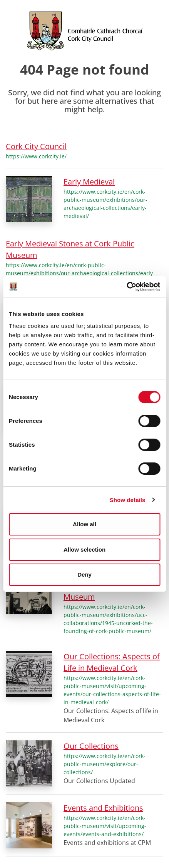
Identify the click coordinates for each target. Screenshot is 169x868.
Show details (128, 500)
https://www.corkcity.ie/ (36, 156)
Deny (84, 575)
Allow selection (84, 550)
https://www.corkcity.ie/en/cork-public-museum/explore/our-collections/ (105, 764)
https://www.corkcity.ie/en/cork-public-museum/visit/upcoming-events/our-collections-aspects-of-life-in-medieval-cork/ (112, 690)
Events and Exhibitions (103, 808)
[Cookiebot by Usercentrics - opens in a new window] (126, 287)
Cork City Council (36, 146)
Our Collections (91, 746)
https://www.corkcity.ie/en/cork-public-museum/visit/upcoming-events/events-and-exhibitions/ (105, 826)
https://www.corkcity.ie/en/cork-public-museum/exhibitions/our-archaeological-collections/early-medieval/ (105, 204)
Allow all (84, 524)
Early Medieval (89, 182)
